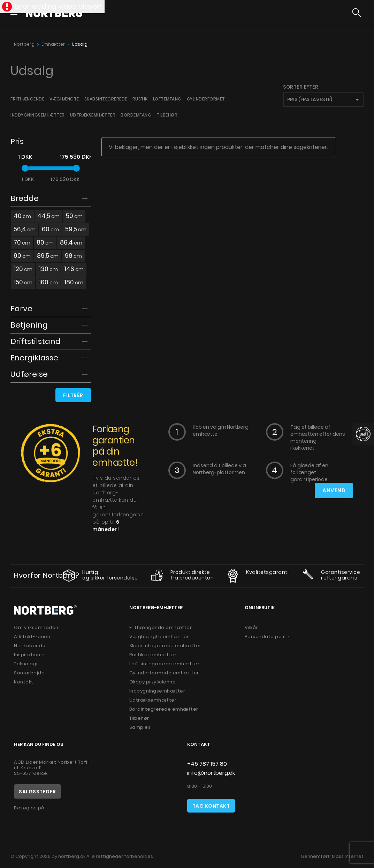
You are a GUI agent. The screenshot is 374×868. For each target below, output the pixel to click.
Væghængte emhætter (159, 637)
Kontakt (24, 682)
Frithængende (27, 99)
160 (48, 282)
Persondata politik (267, 637)
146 (74, 269)
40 (22, 216)
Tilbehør (167, 115)
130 (48, 269)
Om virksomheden (36, 627)
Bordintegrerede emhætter (164, 709)
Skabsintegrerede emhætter (165, 646)
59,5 (76, 229)
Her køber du (30, 646)
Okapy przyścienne (153, 682)
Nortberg (24, 44)
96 (73, 256)
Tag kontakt (211, 806)
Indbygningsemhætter (38, 115)
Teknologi (26, 664)
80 (45, 242)
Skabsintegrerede (106, 99)
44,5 (48, 216)
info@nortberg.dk (211, 773)
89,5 (48, 256)
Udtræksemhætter (93, 115)
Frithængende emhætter (161, 627)
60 (50, 229)
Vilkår (251, 627)
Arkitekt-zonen (32, 637)
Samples (140, 727)
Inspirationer (30, 655)
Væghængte (64, 99)
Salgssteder (37, 792)
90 (22, 256)
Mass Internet (348, 856)
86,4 (71, 242)
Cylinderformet (206, 99)
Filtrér (73, 395)
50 (74, 216)
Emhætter (53, 44)
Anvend (334, 491)
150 (23, 282)
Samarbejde (29, 673)
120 (23, 269)
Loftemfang (167, 99)
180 (74, 282)
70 (22, 242)
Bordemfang (136, 115)
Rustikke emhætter (153, 655)
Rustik (140, 99)
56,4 (25, 229)
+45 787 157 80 (207, 764)
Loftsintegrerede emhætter (165, 664)
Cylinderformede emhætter (164, 673)
